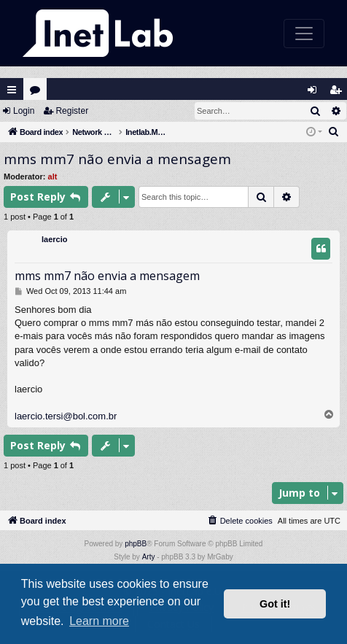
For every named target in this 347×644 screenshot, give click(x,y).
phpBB (136, 544)
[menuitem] (334, 132)
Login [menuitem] (316, 93)
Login (24, 111)
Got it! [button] (275, 604)
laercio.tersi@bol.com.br (66, 416)
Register (72, 111)
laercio (54, 239)
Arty (149, 557)
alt (53, 176)
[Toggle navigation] (304, 34)
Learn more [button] (99, 621)
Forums (38, 93)
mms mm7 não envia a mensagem (117, 159)
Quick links (12, 90)
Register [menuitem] (339, 93)
